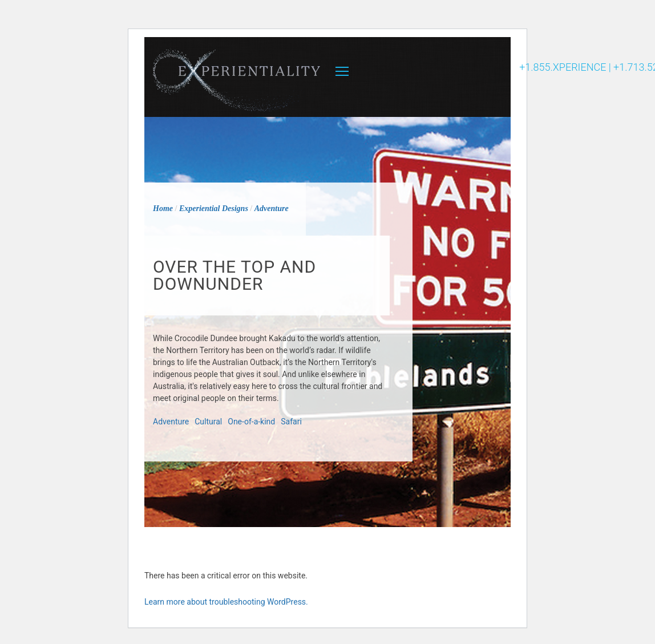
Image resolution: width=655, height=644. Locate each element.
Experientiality (237, 77)
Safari (291, 422)
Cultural (208, 422)
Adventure (171, 422)
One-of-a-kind (251, 422)
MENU (342, 71)
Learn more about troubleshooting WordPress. (226, 602)
